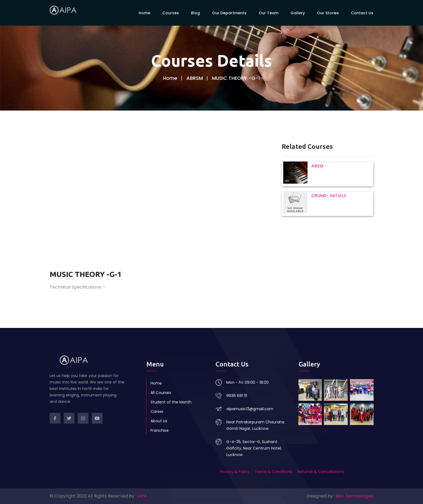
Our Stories (328, 13)
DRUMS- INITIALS (329, 196)
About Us (159, 421)
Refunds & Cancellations (321, 472)
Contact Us (362, 13)
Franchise (160, 430)
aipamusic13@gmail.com (250, 409)
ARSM (317, 166)
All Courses (161, 393)
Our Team (269, 13)
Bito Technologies (355, 496)
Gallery (298, 13)
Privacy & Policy (235, 472)
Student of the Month (171, 402)
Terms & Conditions (273, 472)
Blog (195, 13)
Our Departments (229, 13)
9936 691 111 (237, 396)
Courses (171, 13)
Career (157, 412)
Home (144, 13)
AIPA (142, 496)
